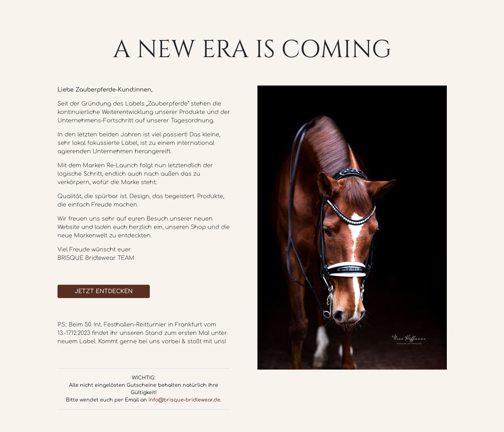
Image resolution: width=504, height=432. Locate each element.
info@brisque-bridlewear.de (184, 400)
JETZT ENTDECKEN (104, 291)
